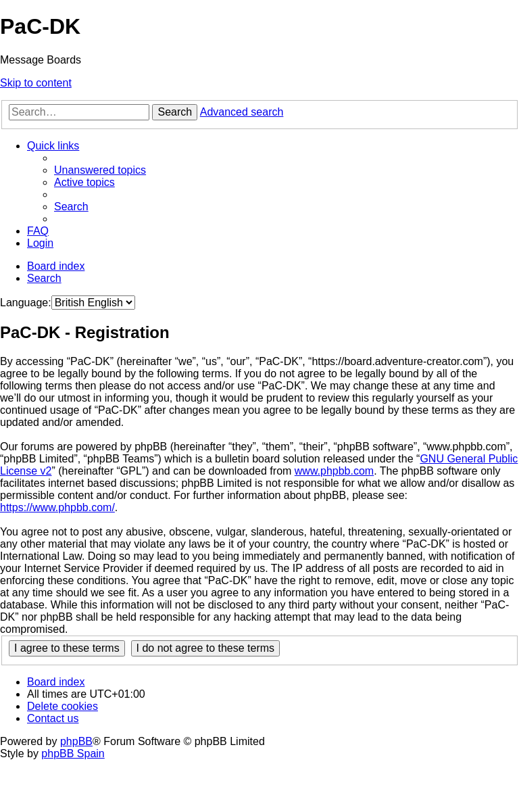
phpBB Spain (73, 754)
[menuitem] (100, 170)
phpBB (76, 741)
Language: (26, 303)
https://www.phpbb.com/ (57, 507)
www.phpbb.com (334, 471)
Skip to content (36, 83)
